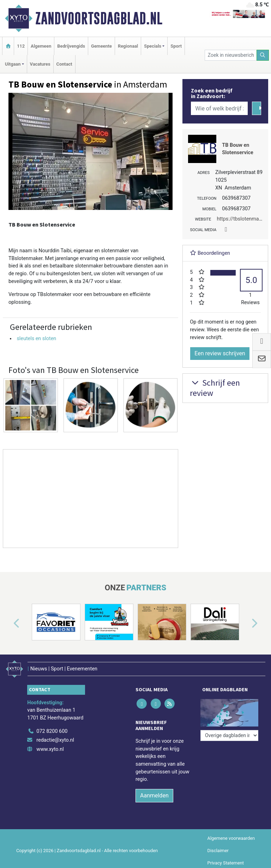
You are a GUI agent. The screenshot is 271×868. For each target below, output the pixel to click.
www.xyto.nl (50, 749)
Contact (64, 64)
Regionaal (128, 46)
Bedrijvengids (71, 46)
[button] (8, 623)
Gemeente (101, 46)
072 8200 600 (52, 731)
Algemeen (41, 46)
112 (21, 46)
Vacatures (40, 64)
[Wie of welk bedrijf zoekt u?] (219, 108)
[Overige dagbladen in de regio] (229, 736)
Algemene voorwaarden (231, 838)
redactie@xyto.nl (55, 740)
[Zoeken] (263, 55)
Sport (176, 46)
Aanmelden (154, 795)
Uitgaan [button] (13, 64)
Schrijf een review (215, 388)
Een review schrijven (220, 353)
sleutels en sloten (36, 339)
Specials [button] (153, 46)
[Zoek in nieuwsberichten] (231, 55)
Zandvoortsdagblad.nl (99, 18)
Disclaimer (218, 851)
